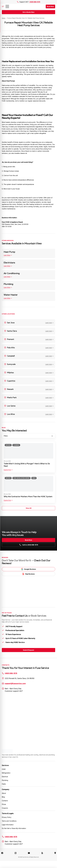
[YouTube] (29, 853)
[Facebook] (2, 853)
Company (6, 789)
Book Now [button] (50, 6)
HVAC (4, 769)
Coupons (5, 808)
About (4, 793)
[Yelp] (42, 853)
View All (28, 508)
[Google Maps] (55, 853)
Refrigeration (6, 773)
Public (4, 784)
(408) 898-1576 (35, 2)
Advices (8, 445)
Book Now (28, 540)
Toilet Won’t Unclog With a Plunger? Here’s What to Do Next (27, 465)
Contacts (5, 801)
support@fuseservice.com (15, 683)
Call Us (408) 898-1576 (29, 545)
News (34, 478)
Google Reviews (28, 569)
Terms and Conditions (9, 821)
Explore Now (7, 470)
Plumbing (16, 445)
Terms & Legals (8, 813)
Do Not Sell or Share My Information (14, 828)
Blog (3, 797)
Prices (4, 804)
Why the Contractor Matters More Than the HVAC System (28, 497)
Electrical (5, 777)
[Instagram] (16, 853)
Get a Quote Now (28, 12)
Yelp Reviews (29, 574)
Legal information (8, 825)
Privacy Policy (7, 817)
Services (5, 765)
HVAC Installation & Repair (21, 478)
